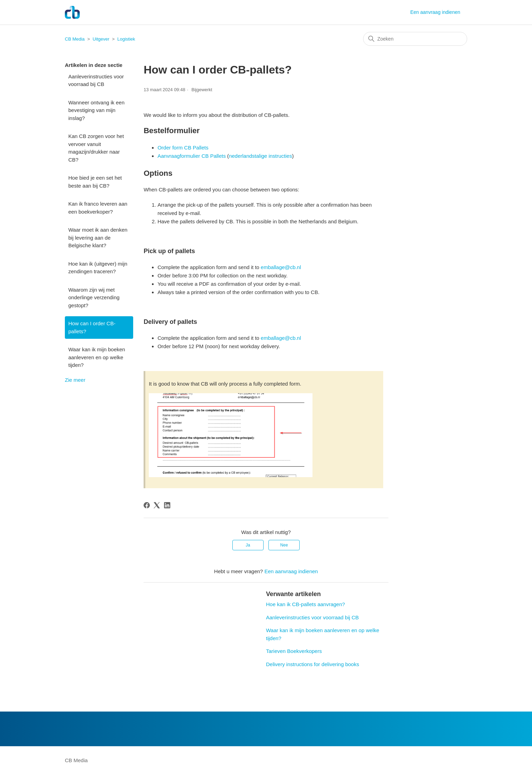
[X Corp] (157, 505)
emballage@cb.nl (281, 267)
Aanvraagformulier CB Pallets (192, 156)
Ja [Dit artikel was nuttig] (248, 545)
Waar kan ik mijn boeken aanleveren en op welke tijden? (97, 357)
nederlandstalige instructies (260, 156)
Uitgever (101, 39)
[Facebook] (147, 505)
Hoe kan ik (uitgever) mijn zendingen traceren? (98, 268)
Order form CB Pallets (183, 148)
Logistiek (126, 39)
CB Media (75, 39)
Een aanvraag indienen (435, 12)
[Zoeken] (415, 39)
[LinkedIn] (167, 505)
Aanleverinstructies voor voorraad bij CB (96, 80)
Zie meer (75, 380)
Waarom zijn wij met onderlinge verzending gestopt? (94, 298)
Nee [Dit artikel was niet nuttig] (284, 545)
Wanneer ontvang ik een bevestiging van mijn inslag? (96, 110)
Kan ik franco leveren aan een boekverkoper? (98, 208)
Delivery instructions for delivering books (312, 664)
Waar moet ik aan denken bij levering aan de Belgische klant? (98, 238)
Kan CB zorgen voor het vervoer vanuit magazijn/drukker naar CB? (96, 148)
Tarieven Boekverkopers (294, 651)
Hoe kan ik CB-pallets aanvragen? (306, 604)
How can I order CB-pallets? (92, 327)
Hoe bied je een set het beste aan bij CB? (95, 182)
